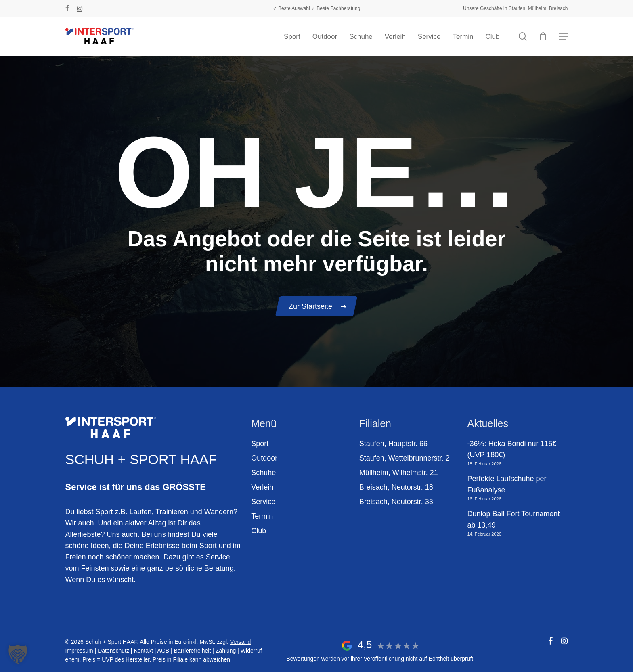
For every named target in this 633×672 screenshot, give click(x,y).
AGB (163, 651)
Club (259, 531)
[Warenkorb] (543, 36)
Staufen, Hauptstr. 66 (393, 444)
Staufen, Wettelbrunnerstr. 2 (405, 458)
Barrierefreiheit (193, 651)
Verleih (262, 487)
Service (263, 502)
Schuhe (263, 473)
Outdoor (264, 458)
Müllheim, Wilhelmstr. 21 (399, 473)
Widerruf (251, 651)
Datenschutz (113, 651)
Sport (260, 444)
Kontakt (143, 651)
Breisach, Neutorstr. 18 (396, 487)
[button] (564, 37)
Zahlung (226, 651)
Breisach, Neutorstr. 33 (396, 502)
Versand (240, 642)
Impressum (79, 651)
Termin (262, 516)
